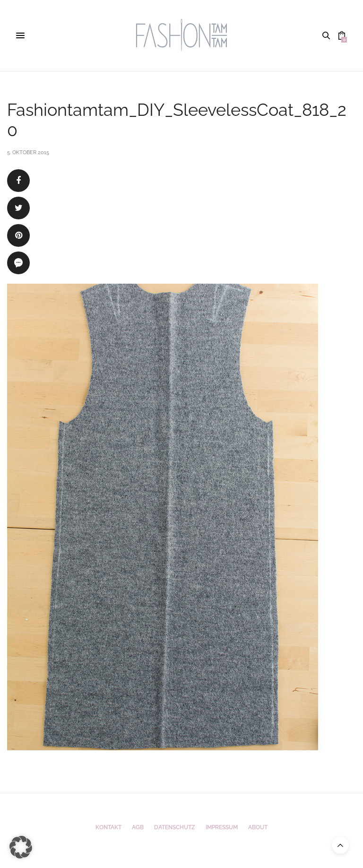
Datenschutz (175, 827)
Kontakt (108, 827)
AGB (138, 827)
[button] (21, 847)
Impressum (222, 827)
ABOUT (258, 827)
